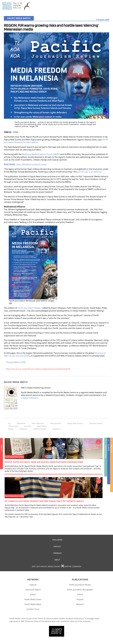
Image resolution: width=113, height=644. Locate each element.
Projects (80, 599)
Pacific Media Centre (33, 599)
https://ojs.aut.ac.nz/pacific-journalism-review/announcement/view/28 (38, 369)
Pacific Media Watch (19, 18)
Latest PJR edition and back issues (25, 164)
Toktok (80, 594)
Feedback (57, 553)
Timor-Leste (13, 426)
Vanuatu (28, 426)
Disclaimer (57, 540)
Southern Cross (33, 609)
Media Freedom (40, 429)
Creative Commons (30, 398)
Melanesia (21, 423)
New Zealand (56, 423)
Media (11, 429)
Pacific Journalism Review (80, 585)
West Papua (42, 426)
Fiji (9, 423)
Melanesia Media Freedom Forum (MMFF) (41, 154)
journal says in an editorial (89, 172)
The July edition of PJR (16, 362)
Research (23, 429)
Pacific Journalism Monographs (80, 590)
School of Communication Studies (51, 618)
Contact (57, 546)
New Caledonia (38, 423)
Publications (106, 451)
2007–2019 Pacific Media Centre (46, 566)
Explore (111, 448)
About (57, 560)
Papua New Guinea (75, 423)
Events (109, 448)
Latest (1, 459)
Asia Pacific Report (33, 590)
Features (33, 585)
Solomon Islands (96, 423)
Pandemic (57, 429)
